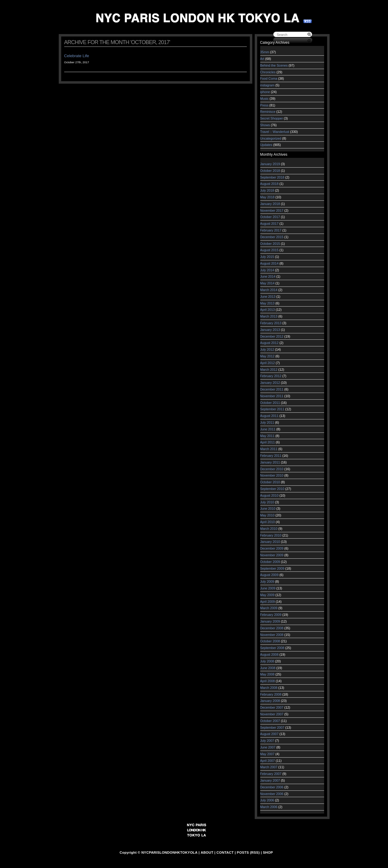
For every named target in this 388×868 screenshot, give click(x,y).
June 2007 (268, 747)
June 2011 (268, 429)
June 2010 (268, 509)
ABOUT (207, 852)
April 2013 (268, 310)
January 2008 (270, 701)
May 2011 (267, 436)
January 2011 (270, 462)
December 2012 (272, 336)
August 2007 (269, 734)
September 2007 (272, 727)
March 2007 (269, 767)
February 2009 (271, 615)
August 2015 (269, 250)
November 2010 (272, 475)
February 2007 (271, 774)
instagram (267, 85)
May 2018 (267, 197)
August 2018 (269, 184)
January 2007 (270, 780)
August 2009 (269, 575)
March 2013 (269, 316)
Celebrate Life (77, 56)
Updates (266, 145)
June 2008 (268, 668)
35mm (265, 52)
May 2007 (267, 754)
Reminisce (268, 112)
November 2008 (272, 635)
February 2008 (271, 694)
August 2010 (269, 495)
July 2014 (267, 270)
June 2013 (268, 297)
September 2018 (272, 177)
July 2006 (267, 800)
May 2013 (267, 303)
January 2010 (270, 542)
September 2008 (272, 648)
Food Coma (269, 78)
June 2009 (268, 588)
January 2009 (270, 621)
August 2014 (269, 263)
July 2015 (267, 257)
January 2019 (270, 164)
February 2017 (271, 230)
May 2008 (267, 674)
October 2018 (270, 171)
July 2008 (267, 661)
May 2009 (267, 595)
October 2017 (270, 217)
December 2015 (272, 237)
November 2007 (272, 714)
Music (264, 99)
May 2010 (267, 515)
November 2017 (272, 210)
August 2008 (269, 654)
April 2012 (268, 363)
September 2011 (272, 409)
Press (264, 105)
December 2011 (272, 389)
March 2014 (269, 290)
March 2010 (269, 529)
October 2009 (270, 562)
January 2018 (270, 204)
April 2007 (268, 761)
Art (262, 59)
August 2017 (269, 224)
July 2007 (267, 741)
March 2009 (269, 608)
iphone (265, 92)
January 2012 (270, 383)
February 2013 (271, 323)
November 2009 (272, 555)
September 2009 (272, 568)
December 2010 (272, 469)
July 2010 (267, 502)
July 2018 (267, 190)
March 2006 (269, 807)
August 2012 (269, 343)
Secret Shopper (272, 118)
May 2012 (267, 356)
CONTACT (225, 852)
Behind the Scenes (274, 65)
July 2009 (267, 582)
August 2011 (269, 416)
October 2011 (270, 403)
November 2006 (272, 794)
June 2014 (268, 276)
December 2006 (272, 787)
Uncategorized (271, 138)
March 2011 (269, 449)
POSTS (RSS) (248, 852)
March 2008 (269, 688)
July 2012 (267, 349)
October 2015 (270, 244)
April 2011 (268, 442)
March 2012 (269, 370)
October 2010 (270, 482)
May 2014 (267, 283)
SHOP (268, 852)
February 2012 (271, 376)
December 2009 (272, 548)
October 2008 (270, 641)
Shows (265, 125)
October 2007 (270, 721)
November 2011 (272, 396)
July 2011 (267, 422)
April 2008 (268, 681)
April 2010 (268, 522)
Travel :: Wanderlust (275, 132)
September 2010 (272, 489)
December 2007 (272, 707)
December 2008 (272, 628)
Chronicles (268, 72)
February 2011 (271, 456)
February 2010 (271, 535)
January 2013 (270, 330)
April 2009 (268, 602)
